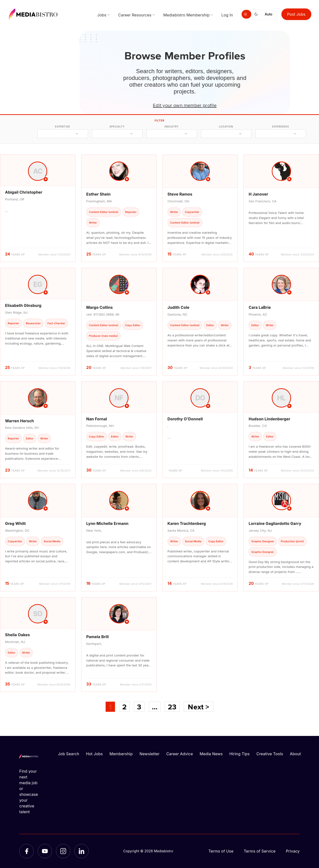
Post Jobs (296, 14)
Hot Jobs (94, 754)
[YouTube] (45, 851)
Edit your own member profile (185, 105)
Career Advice (180, 754)
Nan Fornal (97, 419)
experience (281, 127)
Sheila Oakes (17, 635)
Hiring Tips (239, 754)
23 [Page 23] (172, 707)
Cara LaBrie (260, 307)
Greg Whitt (15, 523)
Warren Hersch (20, 421)
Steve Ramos (180, 194)
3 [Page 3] (139, 707)
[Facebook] (27, 851)
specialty (117, 127)
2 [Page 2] (124, 707)
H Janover (258, 194)
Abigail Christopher (24, 192)
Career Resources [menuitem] (135, 15)
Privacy (293, 851)
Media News (211, 754)
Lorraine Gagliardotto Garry (275, 523)
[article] (38, 208)
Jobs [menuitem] (102, 15)
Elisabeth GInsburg (23, 305)
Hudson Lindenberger (269, 419)
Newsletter (149, 754)
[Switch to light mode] (246, 14)
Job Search (69, 754)
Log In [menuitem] (227, 15)
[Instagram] (63, 851)
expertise (62, 127)
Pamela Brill (98, 637)
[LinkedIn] (81, 851)
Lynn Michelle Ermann (107, 523)
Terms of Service (260, 851)
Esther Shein (98, 194)
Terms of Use (221, 851)
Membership (121, 754)
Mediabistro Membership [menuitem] (186, 15)
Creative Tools (270, 754)
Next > (198, 707)
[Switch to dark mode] (257, 14)
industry (172, 127)
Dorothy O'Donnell (185, 419)
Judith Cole (179, 307)
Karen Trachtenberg (187, 523)
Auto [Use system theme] (268, 14)
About (295, 754)
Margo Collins (100, 307)
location (226, 127)
